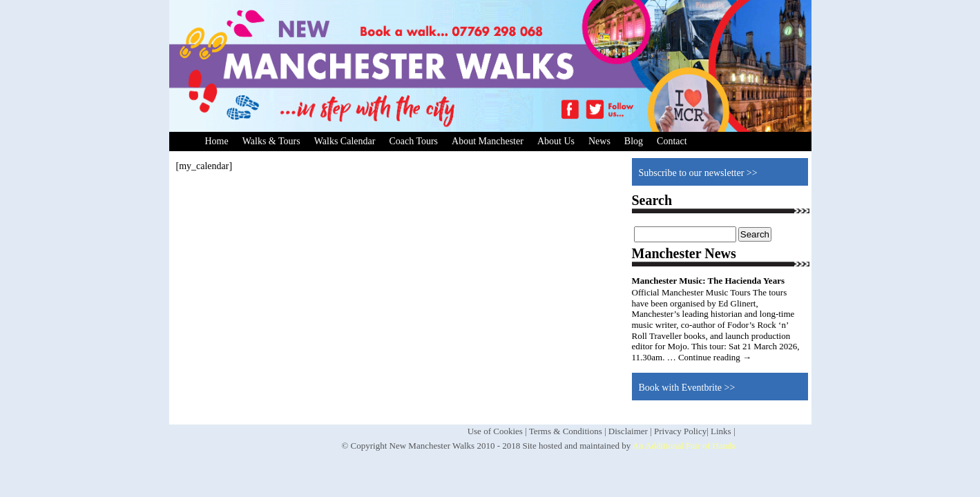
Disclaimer (628, 431)
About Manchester (488, 141)
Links (721, 431)
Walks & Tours (271, 141)
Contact (672, 141)
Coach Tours (413, 141)
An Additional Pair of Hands (684, 446)
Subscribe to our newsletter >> (698, 173)
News (599, 141)
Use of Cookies (495, 431)
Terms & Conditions (566, 431)
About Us (556, 141)
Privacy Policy (680, 431)
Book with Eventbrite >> (687, 388)
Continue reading (715, 357)
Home (217, 141)
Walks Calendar (345, 141)
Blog (634, 141)
